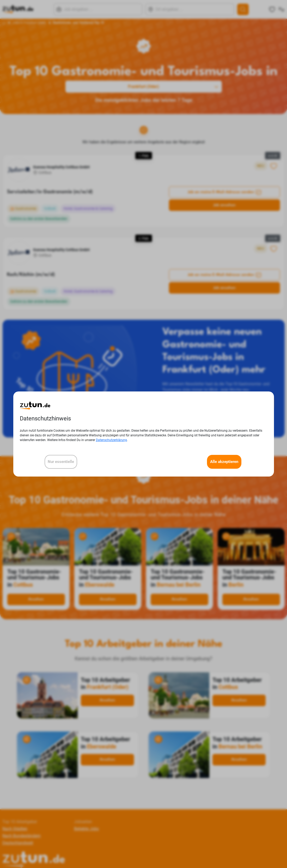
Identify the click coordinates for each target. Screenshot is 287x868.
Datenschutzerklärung (111, 440)
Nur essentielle (61, 462)
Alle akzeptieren (224, 462)
